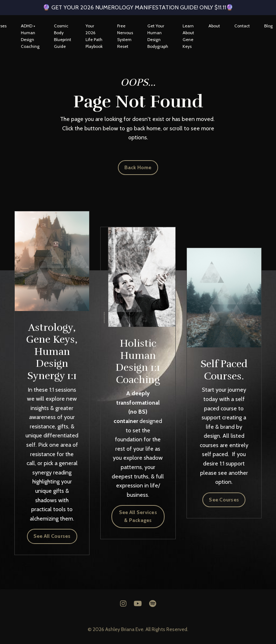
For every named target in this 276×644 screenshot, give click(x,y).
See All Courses (52, 536)
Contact (242, 26)
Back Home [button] (138, 167)
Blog (268, 26)
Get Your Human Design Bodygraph (158, 36)
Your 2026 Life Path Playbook (94, 36)
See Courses (224, 500)
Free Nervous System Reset (125, 36)
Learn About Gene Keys (188, 36)
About (214, 26)
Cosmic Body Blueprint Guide (63, 36)
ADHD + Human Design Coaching (30, 36)
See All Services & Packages (138, 516)
